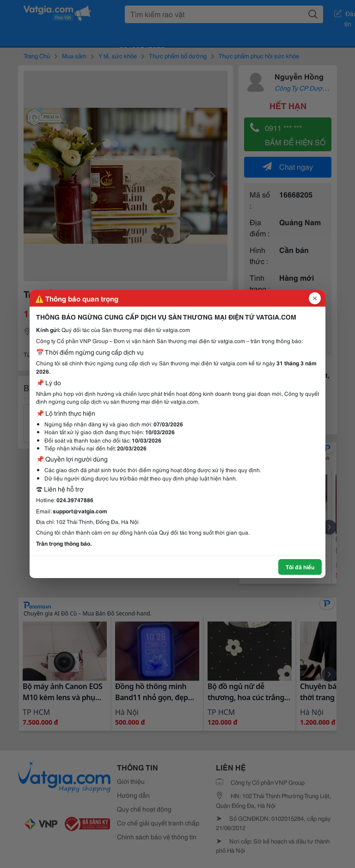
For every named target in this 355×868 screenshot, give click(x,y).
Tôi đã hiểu (300, 567)
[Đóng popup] (315, 298)
